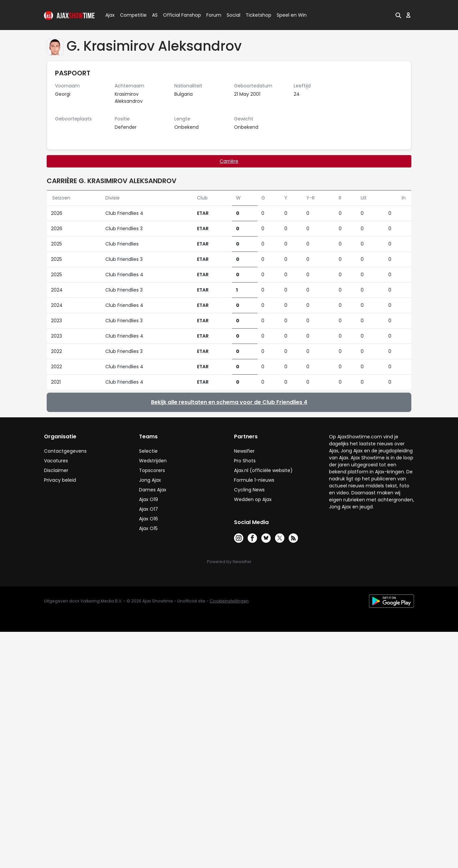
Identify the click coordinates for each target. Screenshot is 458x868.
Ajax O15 (148, 528)
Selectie (148, 451)
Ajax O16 (148, 519)
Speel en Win (292, 15)
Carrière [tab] (229, 161)
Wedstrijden (153, 461)
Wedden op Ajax (253, 499)
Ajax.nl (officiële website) (263, 470)
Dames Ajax (153, 490)
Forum (214, 15)
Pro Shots (245, 461)
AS (155, 15)
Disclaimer (56, 470)
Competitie (131, 15)
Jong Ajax (150, 480)
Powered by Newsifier (229, 562)
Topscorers (152, 470)
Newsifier (244, 451)
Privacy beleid (60, 480)
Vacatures (56, 461)
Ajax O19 (148, 499)
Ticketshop (258, 15)
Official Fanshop (178, 15)
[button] (398, 15)
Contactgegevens (65, 451)
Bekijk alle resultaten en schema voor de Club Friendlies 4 (229, 402)
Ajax (109, 15)
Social (232, 15)
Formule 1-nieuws (254, 480)
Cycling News (249, 490)
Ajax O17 (148, 509)
